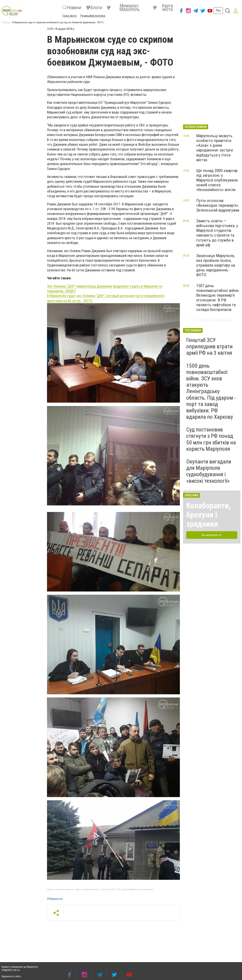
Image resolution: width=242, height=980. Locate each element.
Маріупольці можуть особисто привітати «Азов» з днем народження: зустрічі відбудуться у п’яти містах (215, 148)
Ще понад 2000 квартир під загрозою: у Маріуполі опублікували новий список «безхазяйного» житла (217, 180)
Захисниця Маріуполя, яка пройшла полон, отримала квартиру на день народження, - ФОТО (216, 265)
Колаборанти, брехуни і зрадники (208, 515)
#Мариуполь (55, 899)
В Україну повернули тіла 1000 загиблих (214, 323)
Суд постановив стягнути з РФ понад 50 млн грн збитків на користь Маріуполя (211, 439)
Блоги (94, 8)
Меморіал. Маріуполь (123, 8)
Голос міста (70, 16)
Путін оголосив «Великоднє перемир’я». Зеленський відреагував (218, 205)
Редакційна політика (93, 16)
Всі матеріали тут (212, 535)
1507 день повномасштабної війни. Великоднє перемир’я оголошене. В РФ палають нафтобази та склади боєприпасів (218, 298)
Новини (72, 8)
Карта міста (163, 8)
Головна (6, 22)
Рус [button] (218, 10)
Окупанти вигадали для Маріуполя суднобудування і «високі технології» (209, 471)
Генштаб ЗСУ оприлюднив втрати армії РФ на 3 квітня (209, 346)
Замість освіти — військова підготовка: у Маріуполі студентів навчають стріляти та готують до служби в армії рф (217, 233)
